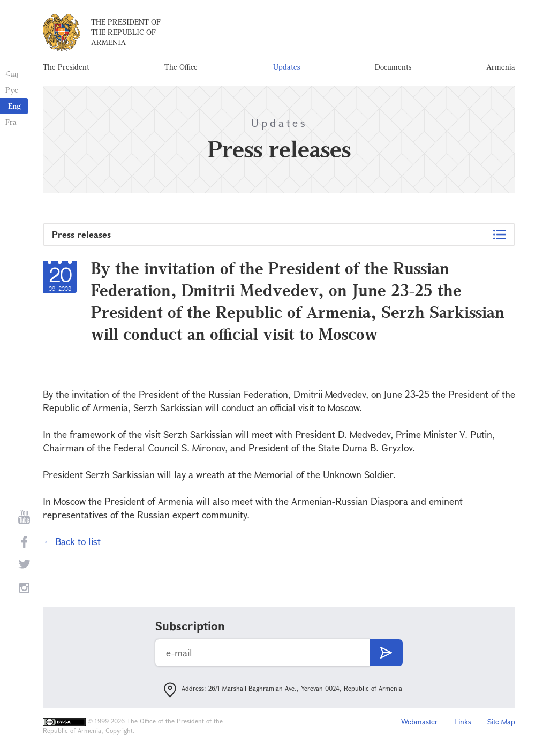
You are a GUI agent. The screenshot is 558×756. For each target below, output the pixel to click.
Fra (11, 122)
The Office (181, 67)
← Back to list (72, 541)
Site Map (501, 721)
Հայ (12, 74)
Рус (12, 90)
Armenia (501, 67)
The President (66, 67)
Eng (14, 106)
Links (463, 721)
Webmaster (420, 721)
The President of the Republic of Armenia (126, 32)
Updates (286, 67)
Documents (393, 67)
